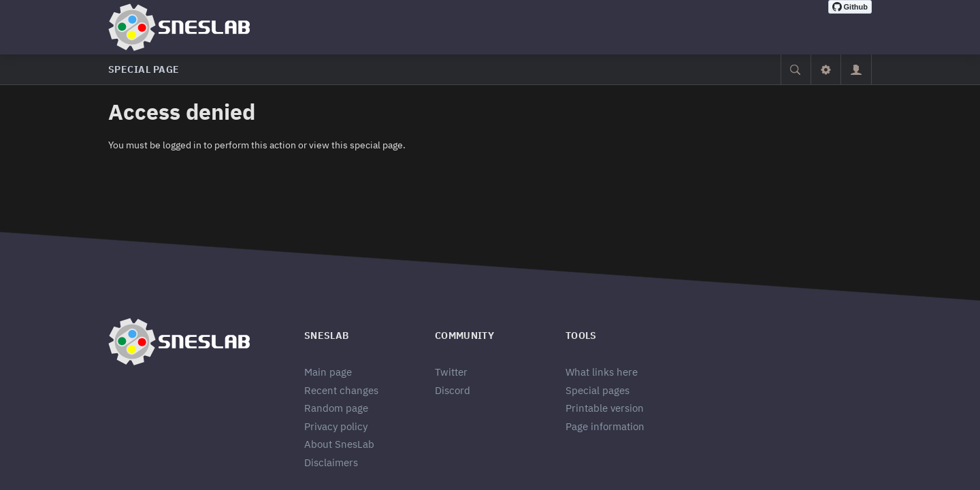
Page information (605, 426)
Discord (453, 390)
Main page (328, 372)
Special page (144, 69)
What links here (602, 372)
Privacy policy (336, 426)
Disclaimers (331, 462)
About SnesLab (339, 444)
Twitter (451, 372)
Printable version (605, 408)
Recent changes (341, 390)
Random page (336, 408)
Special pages (598, 390)
